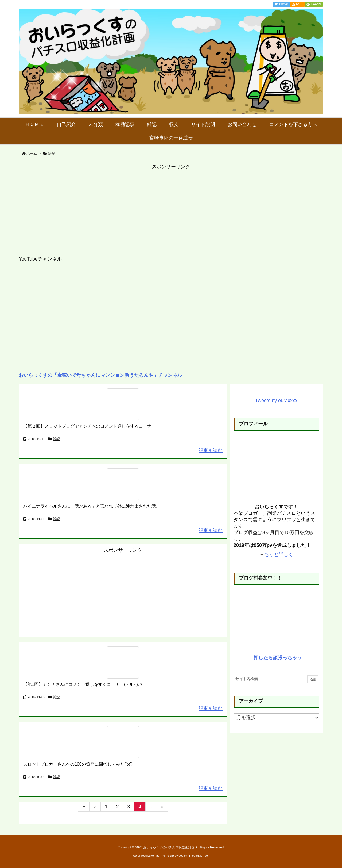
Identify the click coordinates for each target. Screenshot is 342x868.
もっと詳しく (279, 554)
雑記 (56, 439)
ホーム (32, 153)
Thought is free (198, 856)
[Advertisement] (171, 213)
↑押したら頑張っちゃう (276, 658)
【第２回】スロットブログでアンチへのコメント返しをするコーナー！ (92, 426)
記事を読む (211, 451)
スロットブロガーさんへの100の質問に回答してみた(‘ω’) (78, 764)
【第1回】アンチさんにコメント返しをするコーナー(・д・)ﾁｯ (83, 684)
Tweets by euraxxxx (276, 401)
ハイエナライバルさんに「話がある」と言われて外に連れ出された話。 (92, 506)
